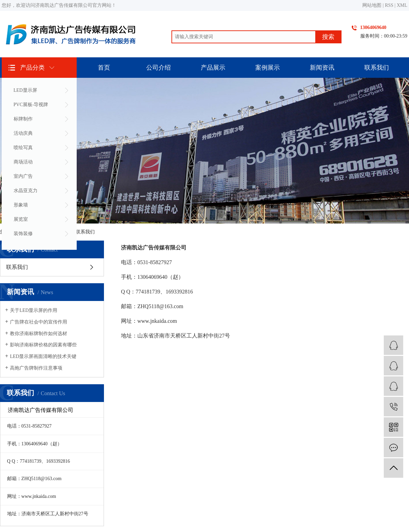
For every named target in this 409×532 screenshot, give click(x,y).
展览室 (21, 219)
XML (402, 5)
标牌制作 (23, 119)
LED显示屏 (25, 90)
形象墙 (21, 205)
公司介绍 (158, 68)
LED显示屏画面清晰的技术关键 (43, 356)
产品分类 (32, 68)
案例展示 (268, 68)
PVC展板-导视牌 (31, 105)
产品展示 (213, 68)
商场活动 (23, 162)
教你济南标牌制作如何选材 (39, 334)
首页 (104, 68)
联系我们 (377, 68)
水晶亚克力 (26, 191)
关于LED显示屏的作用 (34, 310)
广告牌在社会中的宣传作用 (39, 322)
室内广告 (23, 176)
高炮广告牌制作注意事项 (36, 368)
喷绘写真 (23, 148)
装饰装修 (23, 234)
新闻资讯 (322, 68)
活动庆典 (23, 133)
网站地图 (372, 5)
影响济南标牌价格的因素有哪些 (43, 345)
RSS (389, 5)
